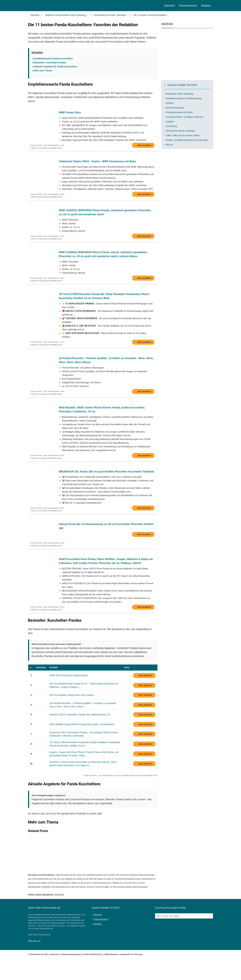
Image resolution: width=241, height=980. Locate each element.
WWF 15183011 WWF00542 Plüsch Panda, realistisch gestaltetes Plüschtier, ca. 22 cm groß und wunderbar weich (101, 215)
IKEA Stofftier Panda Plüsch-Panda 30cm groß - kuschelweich (79, 746)
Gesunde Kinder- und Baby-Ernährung (185, 117)
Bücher (170, 145)
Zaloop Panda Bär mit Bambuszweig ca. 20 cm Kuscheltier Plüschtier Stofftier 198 (104, 543)
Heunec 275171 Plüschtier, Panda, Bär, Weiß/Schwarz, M (77, 737)
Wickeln (170, 103)
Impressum (55, 976)
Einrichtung (172, 126)
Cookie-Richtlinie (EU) (92, 976)
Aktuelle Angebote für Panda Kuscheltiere (55, 67)
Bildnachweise (111, 976)
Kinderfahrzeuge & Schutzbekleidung (184, 98)
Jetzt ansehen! (144, 147)
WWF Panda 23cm (71, 113)
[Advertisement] (187, 53)
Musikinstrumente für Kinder (180, 112)
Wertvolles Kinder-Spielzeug (180, 94)
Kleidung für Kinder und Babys (181, 131)
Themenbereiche (188, 6)
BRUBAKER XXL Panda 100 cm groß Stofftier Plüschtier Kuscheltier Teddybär (104, 485)
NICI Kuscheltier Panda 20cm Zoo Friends (70, 717)
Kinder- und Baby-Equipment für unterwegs (187, 140)
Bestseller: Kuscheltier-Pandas (49, 63)
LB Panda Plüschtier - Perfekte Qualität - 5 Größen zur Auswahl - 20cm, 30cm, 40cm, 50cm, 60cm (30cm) (106, 368)
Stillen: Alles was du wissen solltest (183, 135)
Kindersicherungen (175, 108)
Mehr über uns (34, 962)
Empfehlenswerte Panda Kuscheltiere (53, 59)
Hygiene (170, 122)
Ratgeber (206, 6)
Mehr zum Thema (42, 71)
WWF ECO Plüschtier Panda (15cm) (67, 698)
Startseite (170, 6)
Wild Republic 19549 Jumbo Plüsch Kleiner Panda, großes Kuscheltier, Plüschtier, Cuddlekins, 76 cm (105, 419)
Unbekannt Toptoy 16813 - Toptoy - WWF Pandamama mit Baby (100, 163)
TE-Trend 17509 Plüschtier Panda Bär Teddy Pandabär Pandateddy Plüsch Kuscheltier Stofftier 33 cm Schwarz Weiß (103, 302)
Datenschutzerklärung (71, 976)
